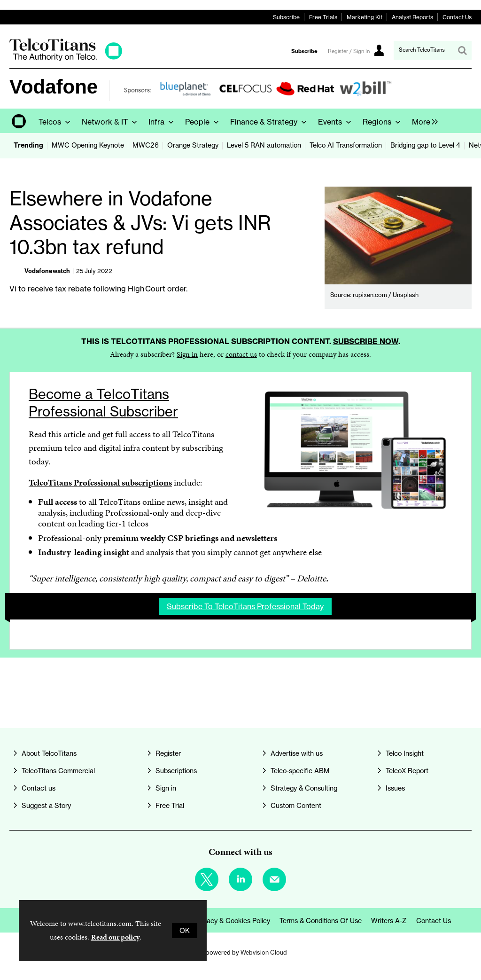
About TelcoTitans (49, 753)
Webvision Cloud (264, 952)
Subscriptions (176, 771)
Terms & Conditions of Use (321, 921)
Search (462, 50)
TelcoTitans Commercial (58, 771)
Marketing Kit (365, 17)
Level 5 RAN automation (264, 145)
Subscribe (286, 17)
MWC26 (146, 145)
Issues (395, 788)
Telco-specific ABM (300, 771)
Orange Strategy (193, 145)
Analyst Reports (412, 17)
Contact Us (457, 17)
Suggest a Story (46, 806)
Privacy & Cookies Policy (233, 921)
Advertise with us (297, 753)
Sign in (187, 354)
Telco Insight (405, 753)
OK (185, 931)
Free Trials (323, 17)
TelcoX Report (407, 771)
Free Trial (170, 806)
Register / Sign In (349, 51)
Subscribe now (366, 341)
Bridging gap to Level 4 (425, 145)
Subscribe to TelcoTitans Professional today (245, 606)
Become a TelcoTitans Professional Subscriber (103, 403)
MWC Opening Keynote (88, 145)
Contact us (39, 788)
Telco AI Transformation (346, 145)
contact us (241, 354)
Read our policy (115, 937)
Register (168, 753)
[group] (423, 121)
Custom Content (296, 806)
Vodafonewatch (47, 271)
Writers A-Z (389, 921)
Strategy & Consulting (304, 788)
